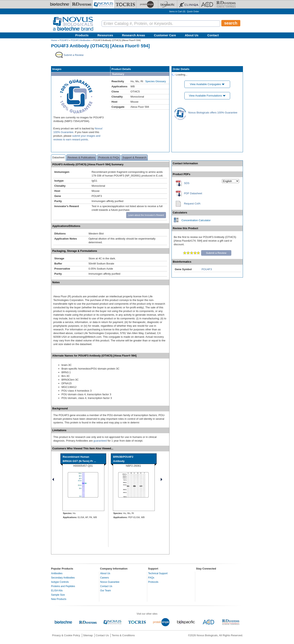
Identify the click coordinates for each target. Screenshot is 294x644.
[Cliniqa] (188, 4)
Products (82, 35)
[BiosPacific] (168, 4)
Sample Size (58, 595)
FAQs (151, 578)
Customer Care (165, 35)
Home (54, 40)
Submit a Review (216, 253)
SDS (187, 183)
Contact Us (106, 586)
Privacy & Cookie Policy (66, 635)
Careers (105, 578)
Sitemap (88, 635)
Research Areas (134, 35)
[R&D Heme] (226, 4)
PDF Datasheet (193, 193)
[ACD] (207, 4)
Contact (213, 35)
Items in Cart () (177, 11)
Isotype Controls (60, 582)
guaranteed (100, 441)
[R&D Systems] (82, 4)
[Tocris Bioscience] (125, 4)
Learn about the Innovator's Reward (146, 215)
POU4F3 (64, 40)
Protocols (153, 582)
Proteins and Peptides (63, 586)
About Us (192, 35)
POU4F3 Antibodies (81, 40)
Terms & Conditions (123, 635)
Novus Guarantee (110, 582)
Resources (105, 35)
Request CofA (192, 204)
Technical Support (158, 573)
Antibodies (57, 573)
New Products (59, 599)
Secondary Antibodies (63, 578)
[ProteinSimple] (147, 4)
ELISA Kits (57, 591)
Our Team (106, 591)
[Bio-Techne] (60, 4)
